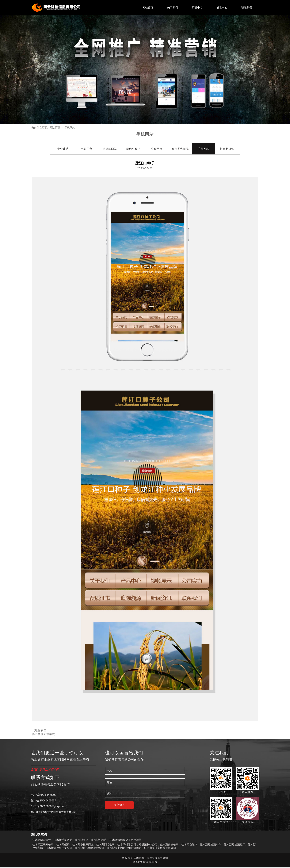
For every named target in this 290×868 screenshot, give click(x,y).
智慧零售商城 (180, 149)
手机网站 (70, 128)
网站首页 (55, 128)
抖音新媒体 (227, 149)
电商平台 (86, 149)
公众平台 (157, 149)
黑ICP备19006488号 (145, 862)
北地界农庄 (39, 730)
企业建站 (63, 149)
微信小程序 (133, 149)
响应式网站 (110, 149)
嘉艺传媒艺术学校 (44, 734)
